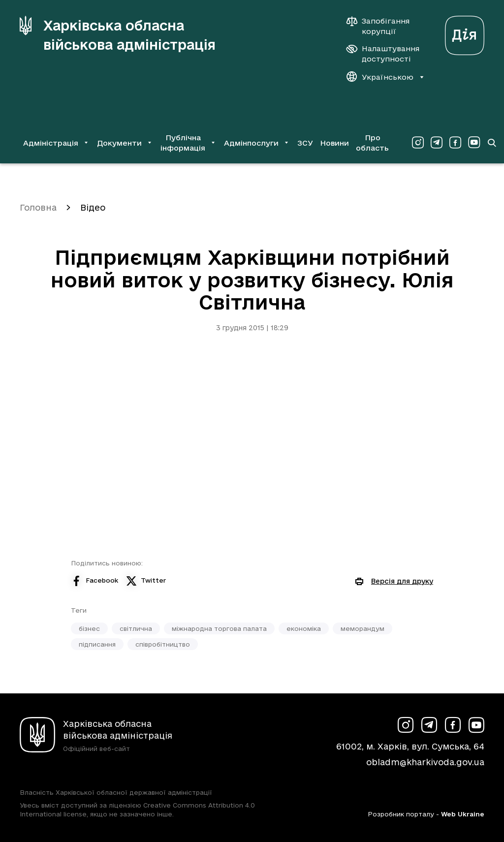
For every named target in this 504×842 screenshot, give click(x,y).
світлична (136, 628)
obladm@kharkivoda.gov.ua (425, 762)
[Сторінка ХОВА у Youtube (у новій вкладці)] (474, 143)
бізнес (89, 628)
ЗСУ (305, 143)
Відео (93, 207)
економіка (304, 628)
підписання (97, 644)
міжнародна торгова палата (219, 628)
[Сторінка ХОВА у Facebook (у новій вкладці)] (455, 143)
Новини (334, 143)
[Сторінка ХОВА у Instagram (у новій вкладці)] (418, 143)
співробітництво (163, 644)
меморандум (362, 628)
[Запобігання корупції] (383, 26)
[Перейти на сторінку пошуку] (492, 143)
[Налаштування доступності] (383, 54)
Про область (372, 143)
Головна (38, 207)
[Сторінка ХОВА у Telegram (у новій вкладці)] (437, 143)
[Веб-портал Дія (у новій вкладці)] (465, 33)
